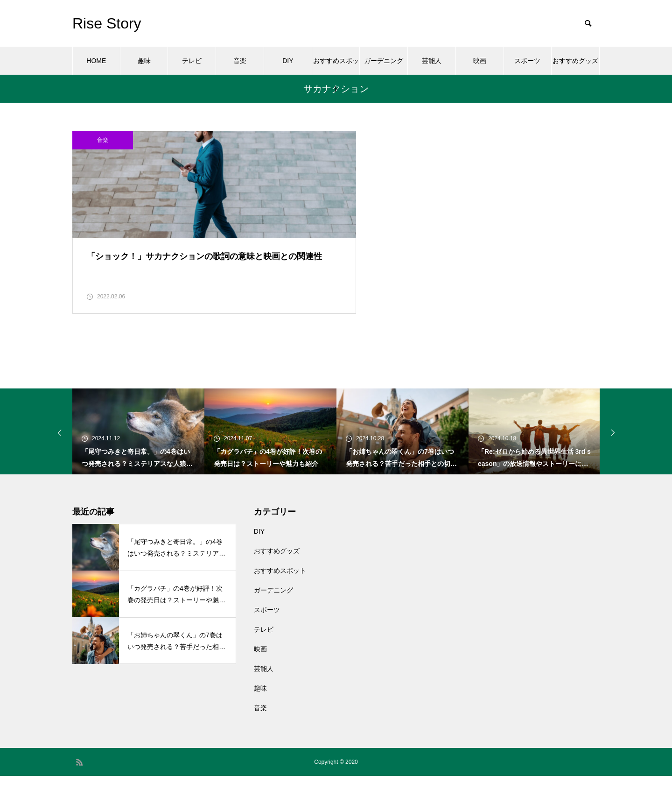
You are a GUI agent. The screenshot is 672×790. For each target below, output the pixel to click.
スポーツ (527, 61)
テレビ (192, 61)
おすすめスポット (336, 66)
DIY (288, 61)
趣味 (144, 61)
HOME (96, 61)
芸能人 (432, 61)
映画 (480, 61)
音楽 (240, 61)
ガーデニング (384, 61)
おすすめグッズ (575, 61)
